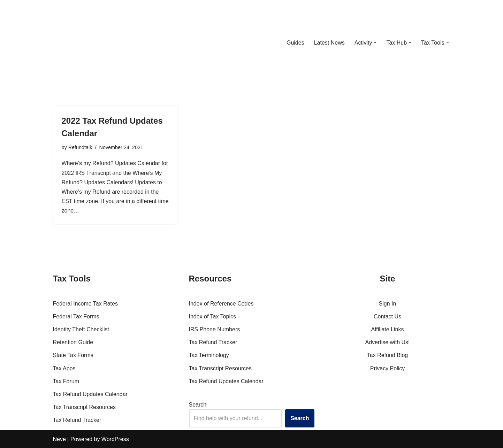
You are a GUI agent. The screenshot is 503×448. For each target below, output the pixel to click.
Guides (295, 43)
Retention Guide (73, 342)
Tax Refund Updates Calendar (90, 394)
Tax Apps (64, 368)
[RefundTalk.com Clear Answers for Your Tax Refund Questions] (89, 43)
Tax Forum (66, 381)
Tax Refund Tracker (77, 420)
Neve (59, 439)
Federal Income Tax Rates (85, 304)
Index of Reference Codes (221, 304)
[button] (375, 43)
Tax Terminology (209, 355)
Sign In (388, 304)
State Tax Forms (73, 355)
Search (198, 405)
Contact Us (387, 316)
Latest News (329, 43)
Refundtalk (80, 147)
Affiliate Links (388, 329)
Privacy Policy (388, 368)
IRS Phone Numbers (215, 329)
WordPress (115, 439)
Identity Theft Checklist (81, 329)
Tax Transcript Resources (85, 407)
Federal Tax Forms (76, 316)
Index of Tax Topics (213, 316)
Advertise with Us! (387, 342)
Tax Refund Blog (387, 355)
